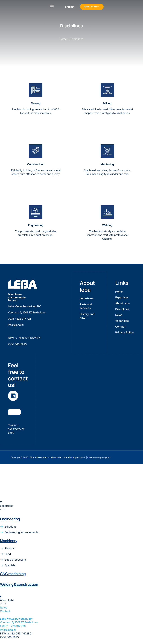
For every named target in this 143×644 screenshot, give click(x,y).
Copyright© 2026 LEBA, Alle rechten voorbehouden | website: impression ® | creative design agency (61, 457)
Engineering (10, 519)
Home (63, 39)
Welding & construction (19, 584)
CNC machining (13, 574)
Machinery (9, 540)
